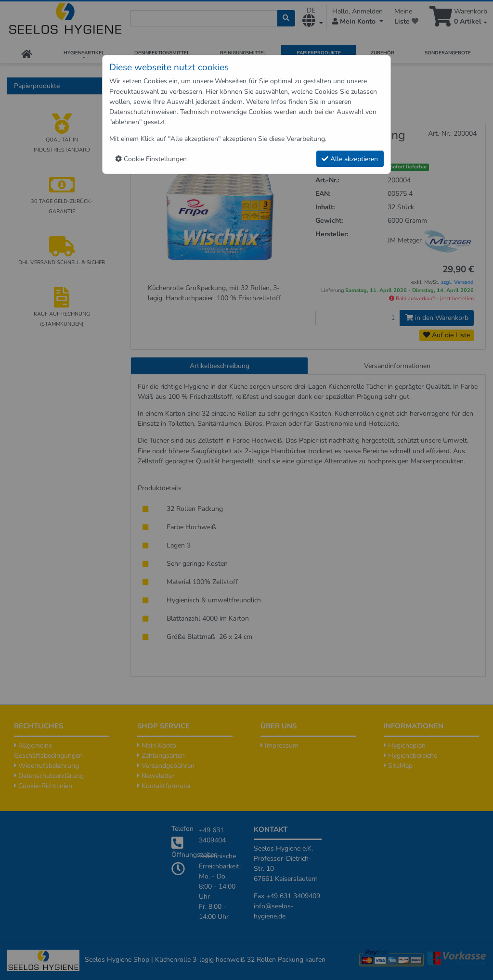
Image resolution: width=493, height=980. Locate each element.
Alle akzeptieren (350, 159)
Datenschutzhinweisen (143, 112)
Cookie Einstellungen (151, 159)
